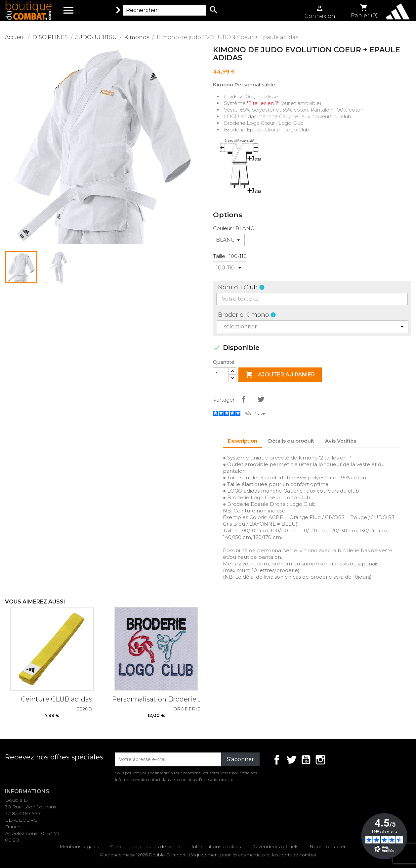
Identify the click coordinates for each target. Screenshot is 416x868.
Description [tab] (243, 441)
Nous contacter (328, 846)
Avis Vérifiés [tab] (341, 441)
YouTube (306, 760)
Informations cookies (216, 846)
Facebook (277, 760)
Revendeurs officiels (275, 846)
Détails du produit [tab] (291, 441)
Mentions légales (79, 846)
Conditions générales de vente (145, 846)
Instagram (320, 760)
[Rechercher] (165, 10)
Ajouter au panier (280, 375)
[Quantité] (221, 375)
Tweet (261, 399)
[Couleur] (229, 240)
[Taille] (229, 268)
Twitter (291, 760)
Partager (244, 399)
